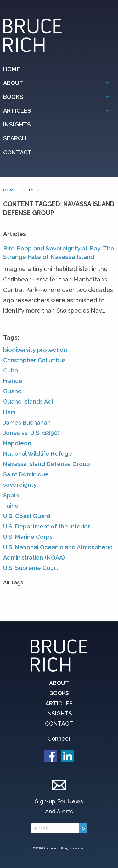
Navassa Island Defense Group (47, 464)
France (13, 381)
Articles (17, 111)
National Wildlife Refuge (38, 454)
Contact (17, 152)
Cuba (11, 370)
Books (13, 97)
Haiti (9, 412)
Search (15, 138)
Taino (11, 506)
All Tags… (15, 582)
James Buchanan (27, 423)
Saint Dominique (26, 474)
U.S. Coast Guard (27, 516)
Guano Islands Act (28, 402)
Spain (11, 495)
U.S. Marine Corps (28, 537)
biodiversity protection (35, 350)
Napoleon (17, 443)
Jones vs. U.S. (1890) (31, 433)
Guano (12, 391)
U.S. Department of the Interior (47, 526)
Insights (17, 124)
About (13, 83)
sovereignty (20, 485)
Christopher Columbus (34, 360)
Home (12, 69)
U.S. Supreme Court (31, 568)
